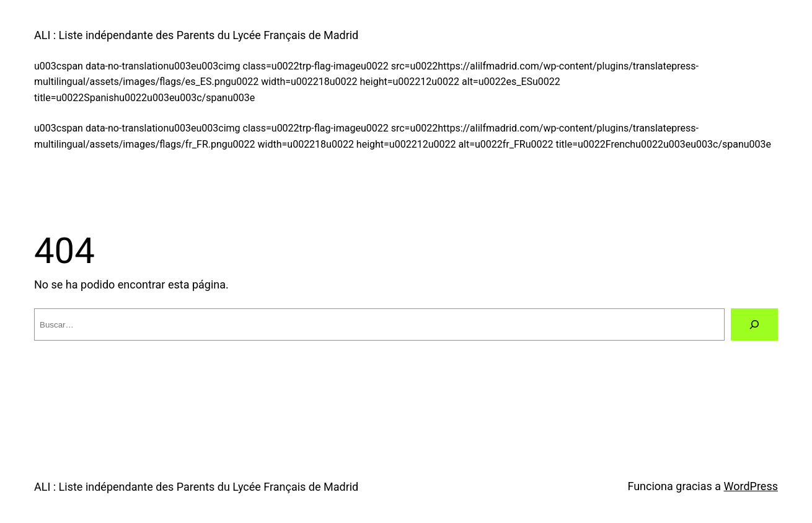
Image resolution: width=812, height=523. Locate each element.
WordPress (751, 486)
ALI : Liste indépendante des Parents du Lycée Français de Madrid (196, 35)
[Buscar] (754, 324)
